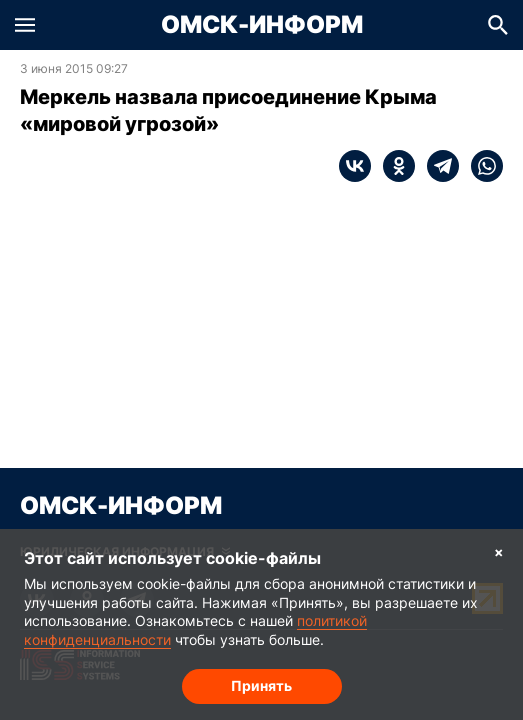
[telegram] (437, 166)
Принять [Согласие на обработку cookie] (261, 685)
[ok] (393, 166)
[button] (25, 25)
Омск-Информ (262, 25)
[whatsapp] (481, 166)
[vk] (355, 166)
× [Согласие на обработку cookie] (499, 551)
